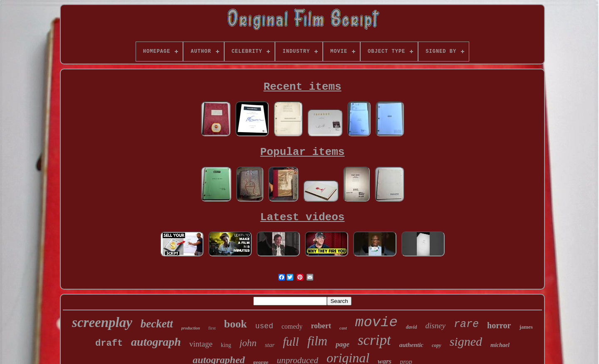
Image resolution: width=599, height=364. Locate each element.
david (412, 327)
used (264, 326)
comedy (292, 326)
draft (109, 343)
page (343, 344)
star (270, 345)
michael (500, 345)
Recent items (302, 87)
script (374, 340)
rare (466, 324)
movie (376, 322)
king (226, 345)
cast (343, 328)
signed (466, 341)
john (248, 343)
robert (321, 326)
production (191, 328)
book (236, 324)
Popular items (303, 152)
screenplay (102, 322)
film (317, 341)
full (291, 342)
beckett (157, 324)
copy (437, 345)
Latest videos (303, 217)
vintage (201, 344)
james (526, 327)
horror (499, 325)
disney (435, 326)
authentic (411, 345)
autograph (156, 342)
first (212, 328)
